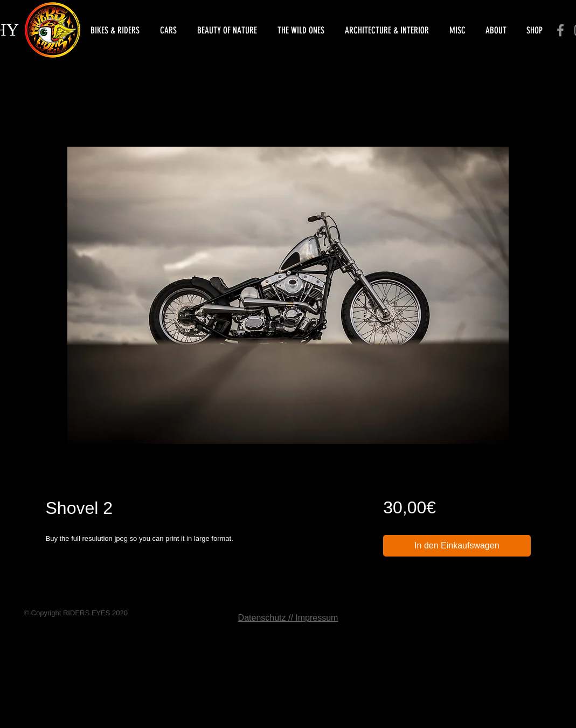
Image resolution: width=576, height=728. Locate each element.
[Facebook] (560, 30)
